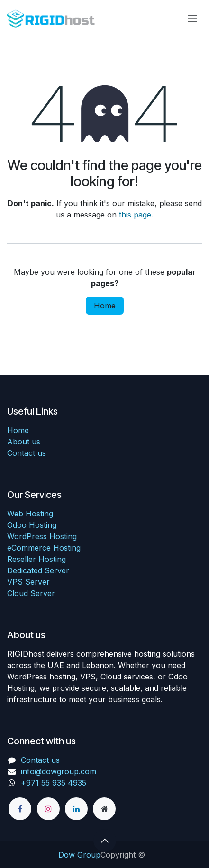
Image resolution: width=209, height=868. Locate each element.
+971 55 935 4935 (55, 783)
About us (24, 442)
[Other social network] (104, 809)
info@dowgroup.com (59, 771)
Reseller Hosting (36, 559)
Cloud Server (31, 593)
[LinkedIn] (76, 809)
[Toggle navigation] (192, 18)
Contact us (27, 453)
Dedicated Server (38, 570)
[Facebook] (20, 809)
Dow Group (79, 855)
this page (135, 215)
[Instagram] (48, 809)
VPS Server (28, 582)
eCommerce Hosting (44, 548)
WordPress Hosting (42, 536)
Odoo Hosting (32, 525)
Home (105, 306)
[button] (105, 841)
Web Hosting (30, 514)
